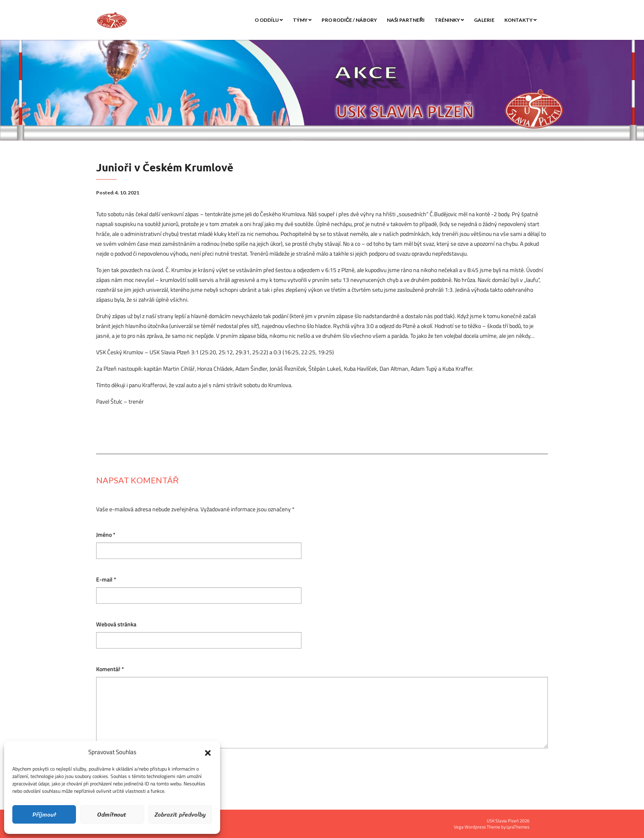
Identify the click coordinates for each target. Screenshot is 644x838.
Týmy (302, 20)
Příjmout (44, 815)
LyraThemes (518, 827)
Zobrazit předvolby (180, 815)
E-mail (106, 580)
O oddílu (269, 20)
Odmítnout (112, 815)
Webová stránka (116, 624)
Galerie (484, 20)
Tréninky (449, 20)
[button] (208, 752)
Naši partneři (406, 20)
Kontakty (521, 20)
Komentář (110, 669)
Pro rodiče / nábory (350, 20)
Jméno (106, 535)
